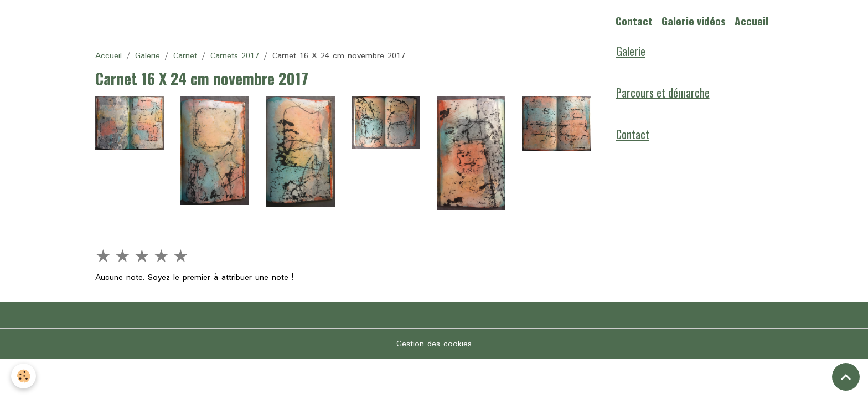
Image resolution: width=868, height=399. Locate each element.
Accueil (751, 21)
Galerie (148, 56)
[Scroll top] (846, 377)
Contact (634, 21)
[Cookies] (24, 376)
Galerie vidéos (694, 21)
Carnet (185, 56)
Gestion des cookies (434, 344)
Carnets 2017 (235, 56)
